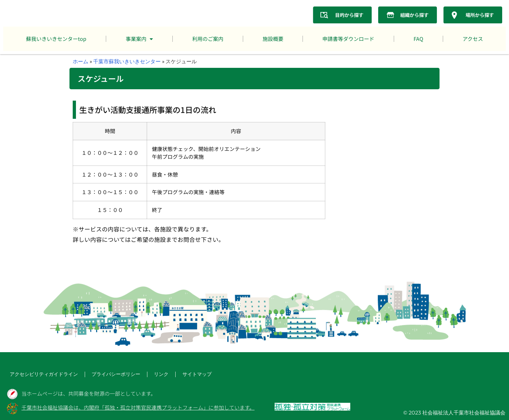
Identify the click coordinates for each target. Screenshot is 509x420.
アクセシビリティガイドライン (37, 375)
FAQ (418, 39)
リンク (139, 375)
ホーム (81, 61)
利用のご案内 (208, 39)
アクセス (473, 39)
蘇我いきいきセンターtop (56, 39)
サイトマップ (171, 375)
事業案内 (139, 39)
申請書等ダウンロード (348, 39)
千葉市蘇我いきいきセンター (127, 61)
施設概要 (273, 39)
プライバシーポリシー (99, 375)
